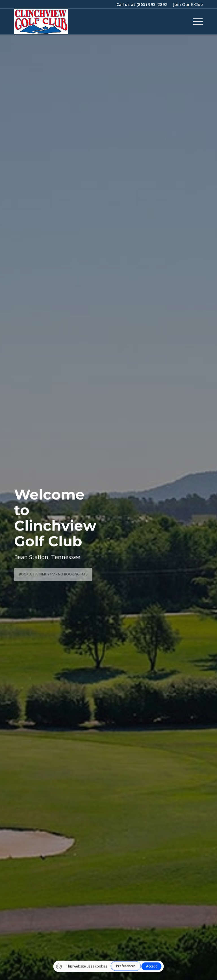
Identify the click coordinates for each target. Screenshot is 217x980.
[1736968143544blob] (41, 21)
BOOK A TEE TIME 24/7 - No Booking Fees (53, 572)
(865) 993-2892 (152, 4)
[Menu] (195, 21)
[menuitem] (187, 4)
